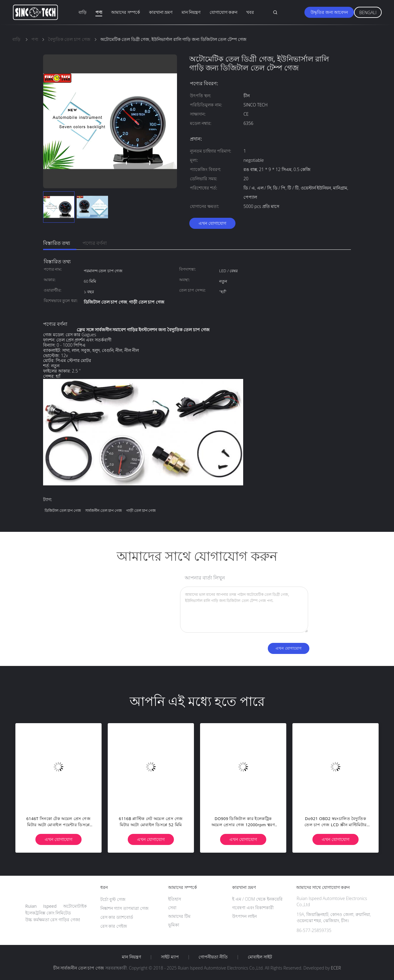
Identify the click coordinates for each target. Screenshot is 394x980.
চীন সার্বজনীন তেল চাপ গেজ (79, 968)
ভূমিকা (174, 925)
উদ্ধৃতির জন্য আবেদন (329, 12)
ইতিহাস (175, 899)
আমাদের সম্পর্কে (126, 12)
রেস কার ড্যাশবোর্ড (117, 917)
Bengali (368, 12)
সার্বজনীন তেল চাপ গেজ (104, 510)
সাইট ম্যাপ (170, 957)
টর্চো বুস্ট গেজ (113, 899)
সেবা (172, 908)
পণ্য (99, 12)
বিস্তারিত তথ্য (57, 243)
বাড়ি (82, 12)
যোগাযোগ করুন (224, 12)
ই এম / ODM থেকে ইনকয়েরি (257, 899)
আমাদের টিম (179, 916)
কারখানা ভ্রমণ (161, 12)
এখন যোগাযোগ (212, 223)
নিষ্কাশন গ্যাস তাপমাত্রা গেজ (125, 908)
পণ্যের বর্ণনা (95, 243)
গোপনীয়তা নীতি (213, 957)
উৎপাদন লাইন (244, 916)
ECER (336, 968)
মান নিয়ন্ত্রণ (191, 12)
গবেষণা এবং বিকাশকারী (253, 908)
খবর (250, 12)
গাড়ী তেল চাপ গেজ (141, 510)
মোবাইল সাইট (260, 957)
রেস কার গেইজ (114, 926)
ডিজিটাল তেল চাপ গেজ (63, 510)
